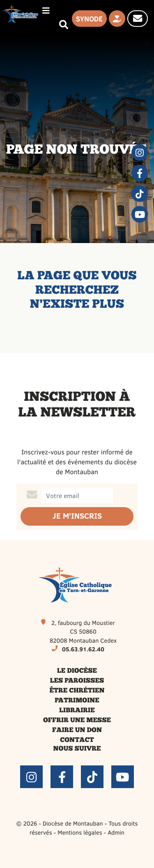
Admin (116, 832)
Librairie (77, 711)
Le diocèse (77, 671)
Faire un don (77, 730)
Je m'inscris (77, 516)
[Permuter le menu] (46, 11)
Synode (89, 19)
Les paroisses (77, 681)
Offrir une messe (77, 721)
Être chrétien (77, 691)
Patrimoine (77, 701)
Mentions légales (80, 832)
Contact (77, 740)
